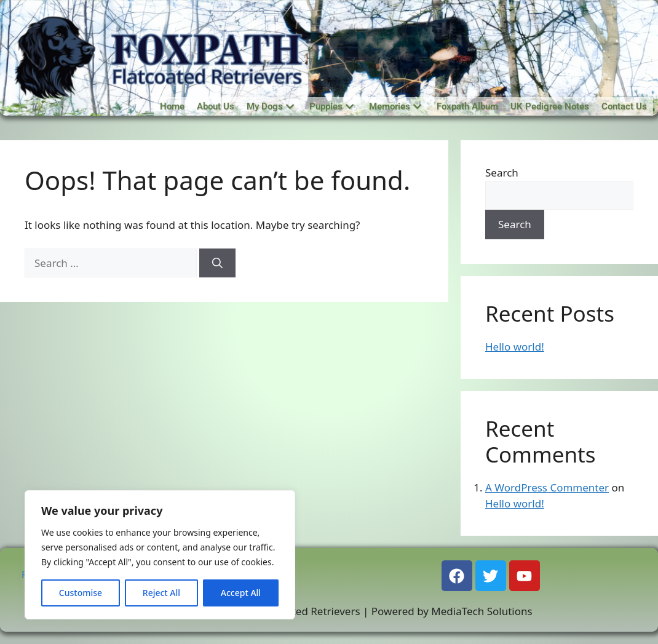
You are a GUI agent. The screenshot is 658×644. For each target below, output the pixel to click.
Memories (395, 106)
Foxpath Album (467, 106)
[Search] (217, 263)
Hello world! (515, 347)
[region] (160, 555)
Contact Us (624, 106)
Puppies (331, 106)
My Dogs (270, 106)
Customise (81, 593)
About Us (216, 106)
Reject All (161, 593)
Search (502, 173)
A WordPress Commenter (547, 487)
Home (172, 106)
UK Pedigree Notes (550, 106)
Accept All (241, 593)
